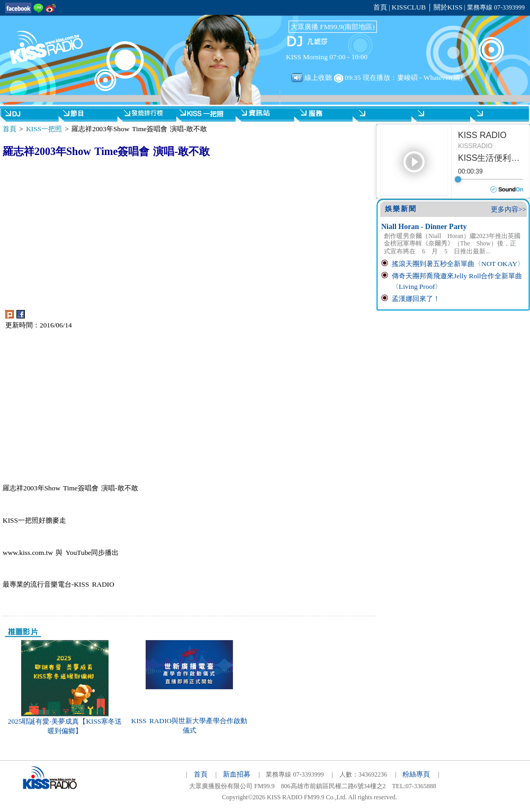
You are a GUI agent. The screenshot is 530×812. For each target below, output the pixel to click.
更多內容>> (509, 209)
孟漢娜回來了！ (416, 299)
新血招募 (237, 774)
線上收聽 (312, 77)
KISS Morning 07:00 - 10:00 (327, 57)
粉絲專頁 (416, 774)
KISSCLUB (409, 7)
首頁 (380, 7)
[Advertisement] (101, 236)
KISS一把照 (44, 129)
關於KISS (448, 7)
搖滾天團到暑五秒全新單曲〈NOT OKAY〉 (458, 264)
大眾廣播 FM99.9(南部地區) (333, 27)
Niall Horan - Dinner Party (424, 227)
